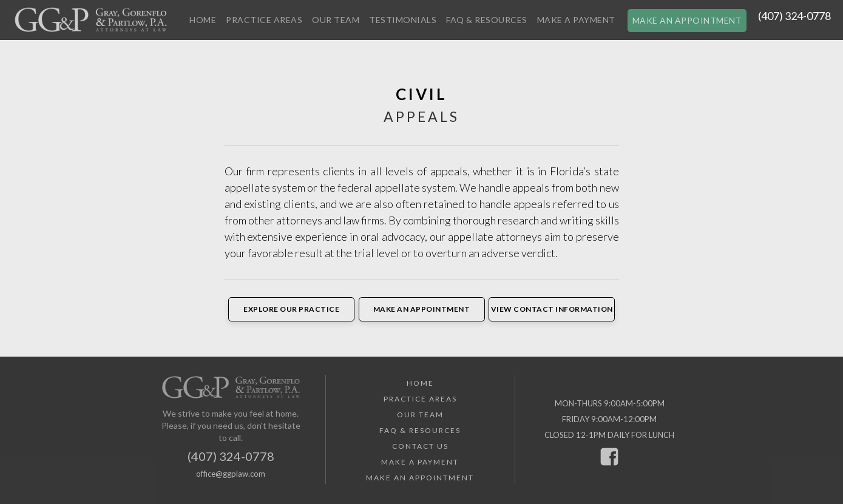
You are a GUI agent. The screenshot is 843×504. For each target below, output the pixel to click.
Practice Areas (264, 20)
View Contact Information (552, 309)
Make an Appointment (687, 20)
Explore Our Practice (291, 309)
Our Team (336, 20)
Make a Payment (576, 20)
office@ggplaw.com (231, 474)
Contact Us (420, 446)
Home (203, 20)
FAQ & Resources (487, 20)
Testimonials (403, 20)
